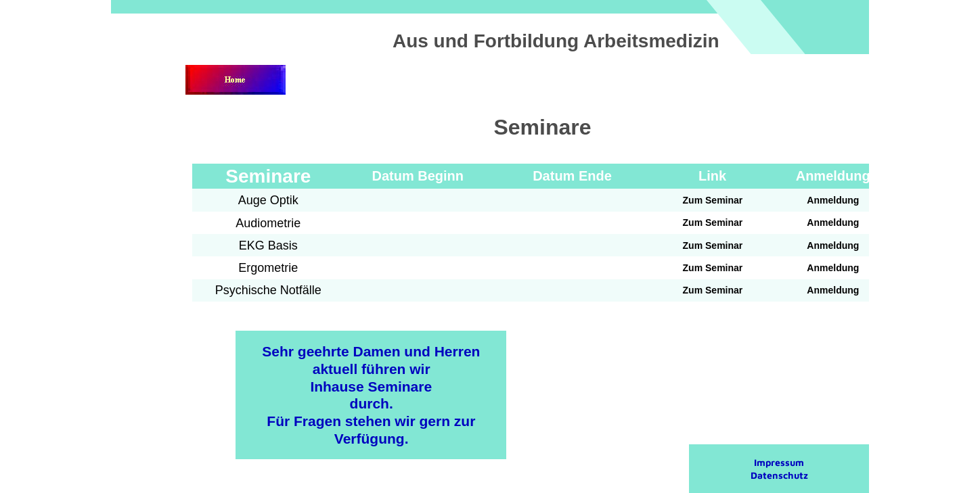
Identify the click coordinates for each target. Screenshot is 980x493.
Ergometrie (268, 268)
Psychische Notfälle (268, 290)
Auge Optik (268, 200)
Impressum (779, 462)
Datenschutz (779, 475)
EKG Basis (268, 245)
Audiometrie (268, 223)
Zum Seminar (713, 200)
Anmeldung (833, 200)
